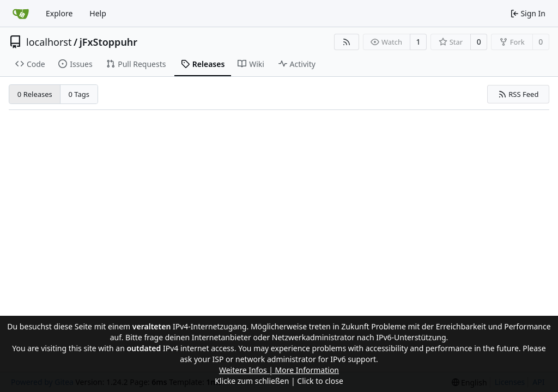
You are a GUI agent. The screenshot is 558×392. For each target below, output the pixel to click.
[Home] (21, 14)
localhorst (49, 42)
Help (98, 13)
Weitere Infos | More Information (279, 370)
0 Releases (35, 94)
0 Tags (79, 94)
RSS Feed (518, 94)
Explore (59, 13)
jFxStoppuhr (109, 42)
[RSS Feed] (347, 42)
